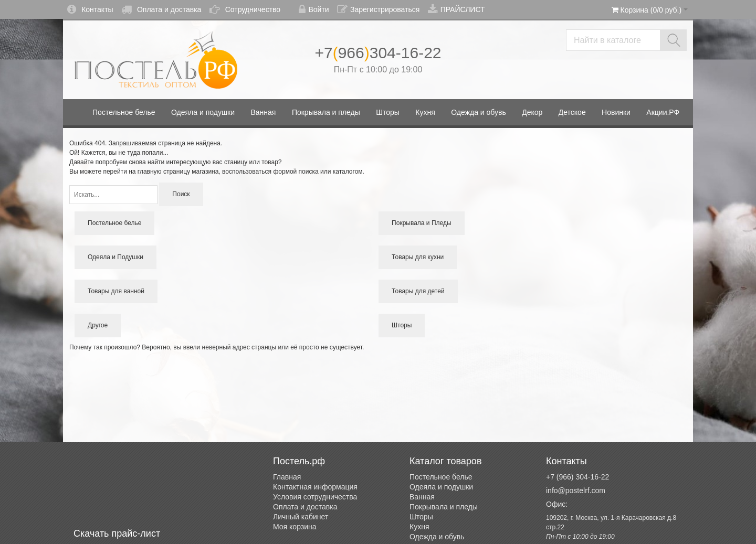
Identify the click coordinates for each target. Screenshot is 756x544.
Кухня (419, 527)
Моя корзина (295, 527)
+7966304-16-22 (378, 53)
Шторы (421, 517)
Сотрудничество (245, 9)
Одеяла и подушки (441, 487)
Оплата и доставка (161, 9)
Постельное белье (441, 477)
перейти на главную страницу (146, 172)
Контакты (90, 9)
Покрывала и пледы (444, 507)
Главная (287, 477)
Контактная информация (315, 487)
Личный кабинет (301, 517)
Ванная (422, 497)
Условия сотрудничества (315, 497)
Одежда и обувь (437, 537)
